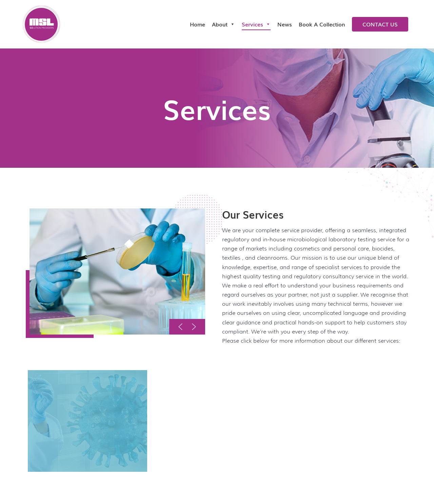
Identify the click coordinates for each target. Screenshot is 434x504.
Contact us (380, 24)
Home (198, 24)
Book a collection (322, 24)
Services (256, 24)
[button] (180, 327)
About (223, 24)
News (285, 24)
